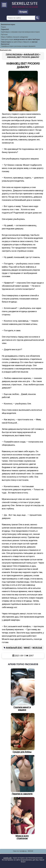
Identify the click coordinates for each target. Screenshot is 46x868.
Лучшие (23, 12)
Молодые (37, 648)
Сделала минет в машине (22, 690)
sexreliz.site (7, 858)
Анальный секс (14, 648)
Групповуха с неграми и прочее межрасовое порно (20, 32)
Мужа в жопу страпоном (22, 818)
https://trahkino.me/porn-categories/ (15, 37)
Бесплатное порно (8, 24)
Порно (3, 27)
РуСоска (4, 34)
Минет (27, 648)
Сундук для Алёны (22, 733)
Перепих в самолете (22, 775)
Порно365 (5, 29)
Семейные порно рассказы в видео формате (18, 46)
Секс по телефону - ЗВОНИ (23, 851)
